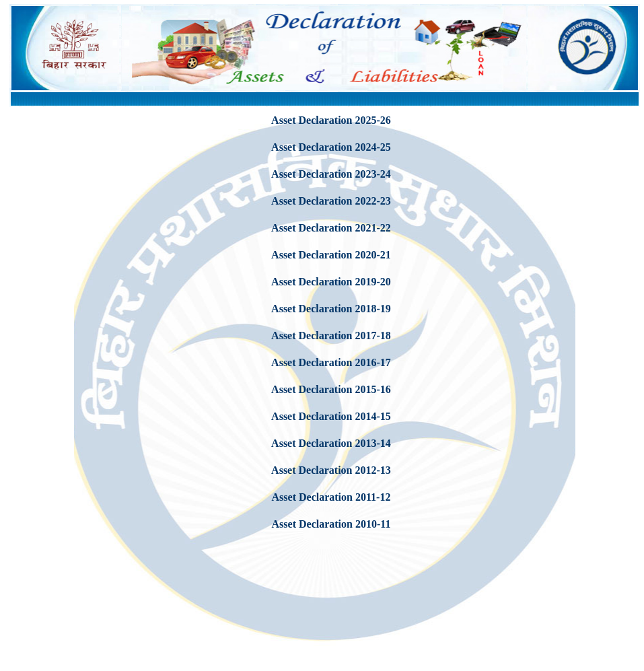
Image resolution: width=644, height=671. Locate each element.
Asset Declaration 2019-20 (331, 282)
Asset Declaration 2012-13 (331, 470)
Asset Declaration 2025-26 (331, 120)
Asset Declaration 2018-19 (331, 309)
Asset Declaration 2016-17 (331, 362)
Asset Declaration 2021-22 (331, 228)
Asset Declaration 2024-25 (331, 147)
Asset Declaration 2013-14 (331, 443)
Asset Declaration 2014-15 (331, 416)
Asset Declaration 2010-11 (331, 524)
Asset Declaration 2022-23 (331, 201)
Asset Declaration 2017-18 (331, 335)
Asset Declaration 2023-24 (331, 174)
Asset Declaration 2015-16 (331, 389)
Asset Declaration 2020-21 (331, 255)
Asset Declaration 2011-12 (331, 497)
